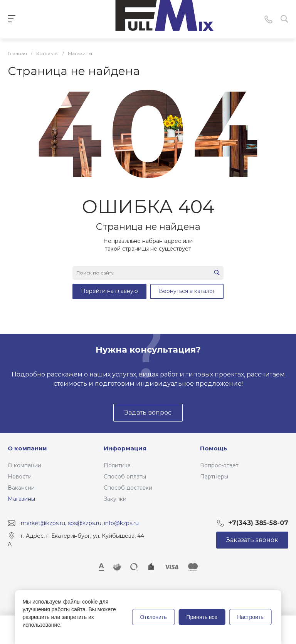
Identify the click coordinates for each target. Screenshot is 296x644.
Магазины (21, 499)
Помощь (214, 448)
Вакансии (21, 488)
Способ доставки (128, 488)
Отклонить (154, 617)
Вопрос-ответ (219, 465)
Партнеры (214, 477)
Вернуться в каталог (187, 291)
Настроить (250, 617)
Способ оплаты (125, 477)
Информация (125, 448)
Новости (20, 477)
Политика (117, 465)
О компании (27, 448)
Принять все (202, 617)
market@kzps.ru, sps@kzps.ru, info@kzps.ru (80, 523)
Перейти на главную (109, 291)
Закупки (115, 499)
